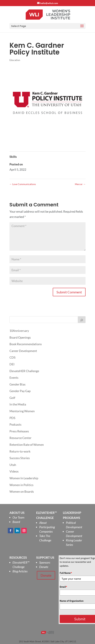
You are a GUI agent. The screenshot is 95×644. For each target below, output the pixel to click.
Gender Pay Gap (20, 391)
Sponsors (45, 562)
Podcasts (15, 424)
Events (14, 378)
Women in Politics (21, 485)
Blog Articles (20, 571)
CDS (13, 357)
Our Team (18, 517)
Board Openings (20, 337)
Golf (12, 398)
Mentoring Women (22, 411)
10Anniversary (19, 331)
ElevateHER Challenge (24, 371)
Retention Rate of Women (27, 445)
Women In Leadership (24, 478)
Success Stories (20, 458)
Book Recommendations (26, 344)
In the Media (18, 404)
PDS (12, 418)
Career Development (23, 351)
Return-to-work (20, 451)
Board (16, 522)
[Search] (82, 320)
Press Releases (19, 431)
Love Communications (23, 184)
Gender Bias (17, 384)
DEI (12, 364)
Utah (13, 465)
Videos (14, 471)
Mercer (80, 184)
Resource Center (20, 438)
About (43, 523)
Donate (44, 567)
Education (15, 60)
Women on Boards (22, 491)
